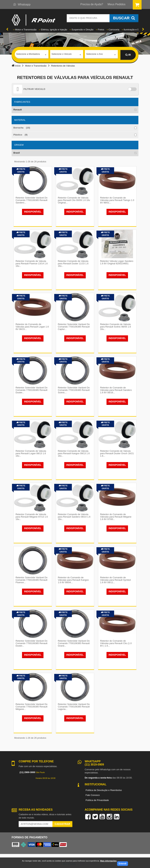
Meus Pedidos (116, 4)
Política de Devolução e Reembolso (104, 787)
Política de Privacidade (97, 797)
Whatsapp (22, 4)
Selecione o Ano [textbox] (95, 55)
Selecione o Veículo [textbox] (62, 55)
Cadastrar (62, 821)
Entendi (123, 864)
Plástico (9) (20, 135)
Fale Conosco (93, 792)
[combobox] (32, 55)
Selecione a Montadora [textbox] (28, 55)
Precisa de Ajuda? (92, 4)
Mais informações (108, 861)
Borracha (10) (22, 128)
